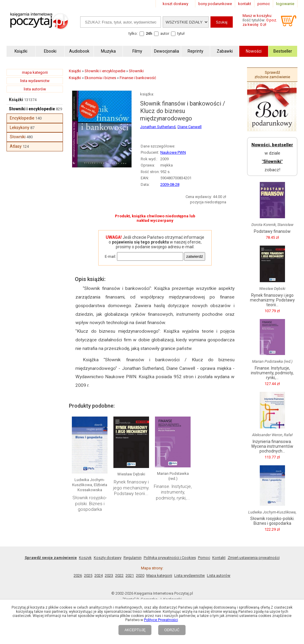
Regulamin (133, 558)
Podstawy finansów (272, 231)
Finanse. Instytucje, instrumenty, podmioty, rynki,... (173, 492)
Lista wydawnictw (190, 575)
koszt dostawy (175, 4)
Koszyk (85, 558)
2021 (130, 575)
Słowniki (18, 137)
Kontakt (219, 558)
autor (165, 33)
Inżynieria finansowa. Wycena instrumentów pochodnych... (272, 446)
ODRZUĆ (172, 630)
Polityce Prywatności (161, 620)
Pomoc (204, 558)
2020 (140, 575)
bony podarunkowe (215, 4)
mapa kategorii (35, 72)
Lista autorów (219, 575)
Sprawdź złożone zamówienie (272, 75)
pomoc (264, 4)
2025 (88, 575)
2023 (109, 575)
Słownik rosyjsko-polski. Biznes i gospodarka (90, 504)
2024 (99, 575)
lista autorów (35, 89)
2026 (78, 575)
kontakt (245, 4)
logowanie (285, 4)
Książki (16, 100)
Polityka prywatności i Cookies (170, 558)
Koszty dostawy (108, 558)
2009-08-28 (170, 184)
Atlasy (16, 146)
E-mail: (110, 256)
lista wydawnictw (35, 81)
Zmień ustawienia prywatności (254, 558)
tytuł (181, 33)
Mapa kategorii (159, 575)
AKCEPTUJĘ (135, 630)
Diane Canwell (190, 127)
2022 (119, 575)
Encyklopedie (22, 118)
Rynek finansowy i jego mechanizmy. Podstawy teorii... (131, 488)
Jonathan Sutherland (158, 127)
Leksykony (20, 128)
